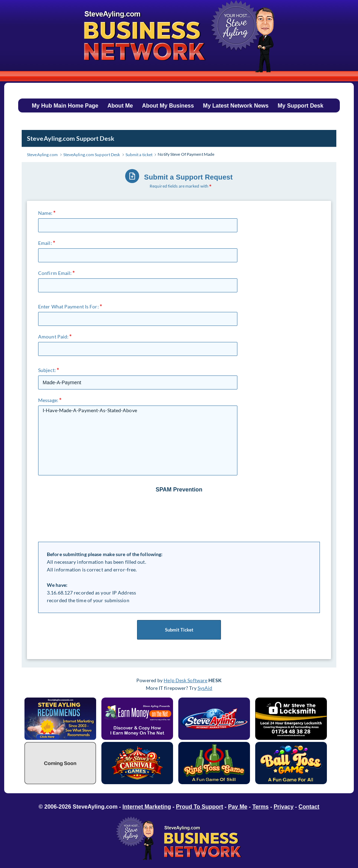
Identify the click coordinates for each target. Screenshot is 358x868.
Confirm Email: (55, 273)
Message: (48, 400)
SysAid (205, 688)
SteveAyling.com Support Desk (71, 138)
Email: (45, 243)
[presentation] (180, 518)
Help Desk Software (185, 680)
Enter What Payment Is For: (69, 307)
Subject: (47, 370)
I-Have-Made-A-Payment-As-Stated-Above (138, 440)
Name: (45, 213)
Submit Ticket (179, 630)
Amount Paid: (53, 337)
